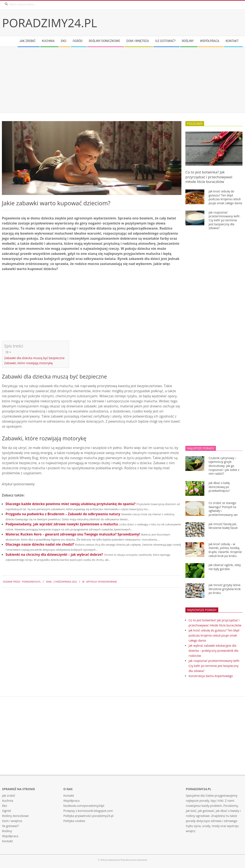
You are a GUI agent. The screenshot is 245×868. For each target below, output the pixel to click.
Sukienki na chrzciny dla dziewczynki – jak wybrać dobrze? (54, 554)
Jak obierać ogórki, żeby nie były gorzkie (225, 567)
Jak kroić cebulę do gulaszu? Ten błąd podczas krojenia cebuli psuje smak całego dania (225, 197)
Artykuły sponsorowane (102, 582)
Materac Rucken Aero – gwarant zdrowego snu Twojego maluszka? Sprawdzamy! (73, 534)
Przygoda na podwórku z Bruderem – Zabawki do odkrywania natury (63, 514)
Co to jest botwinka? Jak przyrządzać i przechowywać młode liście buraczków (209, 177)
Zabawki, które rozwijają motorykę (28, 363)
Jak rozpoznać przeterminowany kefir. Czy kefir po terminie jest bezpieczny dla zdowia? (225, 220)
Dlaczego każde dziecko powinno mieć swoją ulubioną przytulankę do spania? (70, 504)
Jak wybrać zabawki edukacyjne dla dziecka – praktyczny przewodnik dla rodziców (213, 651)
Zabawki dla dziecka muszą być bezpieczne (34, 358)
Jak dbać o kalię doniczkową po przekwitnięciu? (219, 487)
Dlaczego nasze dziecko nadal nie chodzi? (40, 544)
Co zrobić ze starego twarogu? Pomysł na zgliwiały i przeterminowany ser (223, 509)
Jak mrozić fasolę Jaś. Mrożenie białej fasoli (223, 526)
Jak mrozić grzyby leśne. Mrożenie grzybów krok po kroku (225, 589)
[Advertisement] (123, 80)
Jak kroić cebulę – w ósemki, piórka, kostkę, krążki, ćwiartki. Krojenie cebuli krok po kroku (225, 550)
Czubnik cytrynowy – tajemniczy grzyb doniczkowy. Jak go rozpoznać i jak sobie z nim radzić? (224, 466)
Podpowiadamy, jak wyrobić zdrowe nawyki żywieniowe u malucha (62, 524)
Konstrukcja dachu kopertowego (211, 676)
